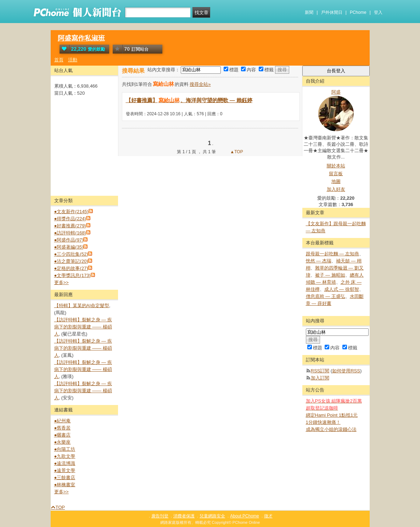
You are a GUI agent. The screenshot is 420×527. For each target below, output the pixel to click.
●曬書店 (63, 435)
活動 (73, 60)
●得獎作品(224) (70, 219)
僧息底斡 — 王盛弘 (326, 296)
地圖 (336, 181)
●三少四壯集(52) (71, 254)
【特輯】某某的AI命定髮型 (82, 306)
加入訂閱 (320, 378)
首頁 (59, 60)
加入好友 (336, 189)
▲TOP (236, 152)
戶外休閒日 (332, 12)
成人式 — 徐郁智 (342, 289)
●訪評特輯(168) (70, 233)
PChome (358, 12)
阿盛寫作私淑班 (81, 38)
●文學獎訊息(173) (72, 275)
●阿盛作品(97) (69, 240)
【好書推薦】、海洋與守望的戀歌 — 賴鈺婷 (189, 100)
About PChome (244, 516)
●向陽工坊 (65, 449)
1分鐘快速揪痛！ (323, 422)
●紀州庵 (63, 421)
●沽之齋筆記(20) (71, 261)
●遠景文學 (65, 470)
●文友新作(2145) (71, 212)
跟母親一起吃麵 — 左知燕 (332, 254)
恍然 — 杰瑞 (319, 261)
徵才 (268, 516)
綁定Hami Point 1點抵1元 (332, 415)
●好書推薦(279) (70, 226)
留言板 (336, 174)
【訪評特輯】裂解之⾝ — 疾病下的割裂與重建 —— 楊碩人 (83, 327)
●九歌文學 (65, 456)
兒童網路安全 (212, 516)
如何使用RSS (346, 371)
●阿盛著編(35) (69, 247)
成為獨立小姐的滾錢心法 (331, 429)
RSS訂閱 (320, 371)
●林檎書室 (65, 485)
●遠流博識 (65, 463)
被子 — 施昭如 (330, 275)
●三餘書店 (65, 478)
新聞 (309, 12)
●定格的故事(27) (71, 268)
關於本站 (336, 166)
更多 (61, 282)
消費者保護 (184, 516)
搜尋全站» (200, 84)
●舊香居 (63, 428)
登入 (378, 12)
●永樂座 (63, 442)
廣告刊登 (160, 516)
